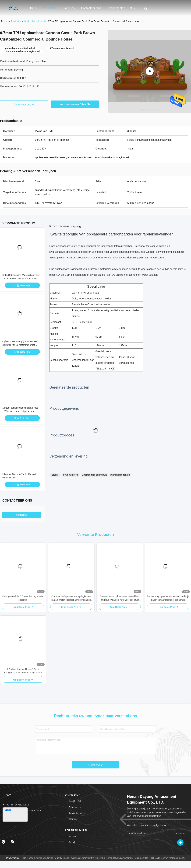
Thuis (33, 8)
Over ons (69, 8)
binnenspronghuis (120, 475)
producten (16, 21)
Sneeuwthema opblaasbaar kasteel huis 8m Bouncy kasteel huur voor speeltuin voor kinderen (120, 598)
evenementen (116, 8)
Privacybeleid (13, 858)
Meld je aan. (181, 833)
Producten (50, 8)
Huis (6, 21)
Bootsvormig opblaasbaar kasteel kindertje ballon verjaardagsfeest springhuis (168, 598)
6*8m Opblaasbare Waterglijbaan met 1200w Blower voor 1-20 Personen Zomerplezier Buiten (21, 279)
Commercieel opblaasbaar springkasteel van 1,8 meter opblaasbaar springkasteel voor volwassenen (71, 598)
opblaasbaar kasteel (34, 21)
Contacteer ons (91, 8)
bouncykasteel (71, 475)
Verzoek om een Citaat (75, 104)
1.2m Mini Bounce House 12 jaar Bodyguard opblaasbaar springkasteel (23, 671)
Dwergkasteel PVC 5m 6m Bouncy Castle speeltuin (23, 598)
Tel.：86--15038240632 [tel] (15, 805)
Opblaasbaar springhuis (94, 475)
